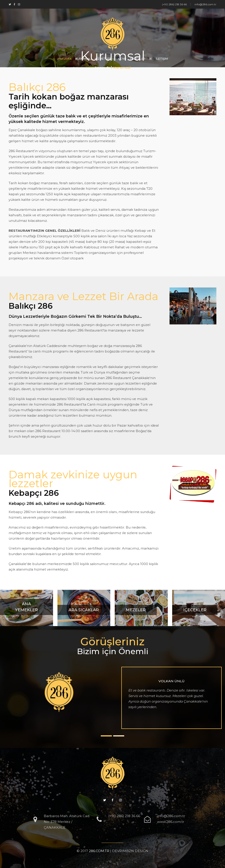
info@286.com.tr (171, 816)
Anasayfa (102, 68)
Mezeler (136, 610)
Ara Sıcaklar (84, 610)
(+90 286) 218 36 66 (124, 816)
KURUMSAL (83, 59)
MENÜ (122, 59)
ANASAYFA (64, 59)
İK (151, 59)
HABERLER (138, 59)
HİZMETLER (103, 59)
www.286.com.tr (171, 822)
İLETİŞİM (162, 59)
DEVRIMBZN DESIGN (130, 851)
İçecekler (195, 610)
